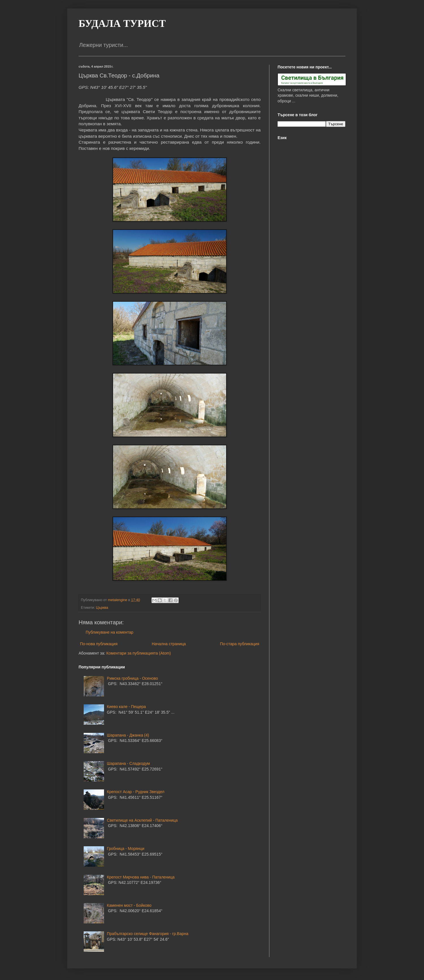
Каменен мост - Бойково (129, 905)
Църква (102, 608)
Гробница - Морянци (126, 849)
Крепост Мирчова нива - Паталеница (141, 877)
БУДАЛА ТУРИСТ (122, 23)
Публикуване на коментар (110, 632)
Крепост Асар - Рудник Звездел (136, 792)
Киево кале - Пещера (126, 707)
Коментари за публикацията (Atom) (139, 653)
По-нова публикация (99, 644)
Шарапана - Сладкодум (128, 763)
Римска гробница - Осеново (132, 678)
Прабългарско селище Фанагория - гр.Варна (148, 934)
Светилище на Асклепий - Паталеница (142, 820)
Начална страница (169, 644)
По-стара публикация (240, 644)
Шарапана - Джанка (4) (128, 735)
